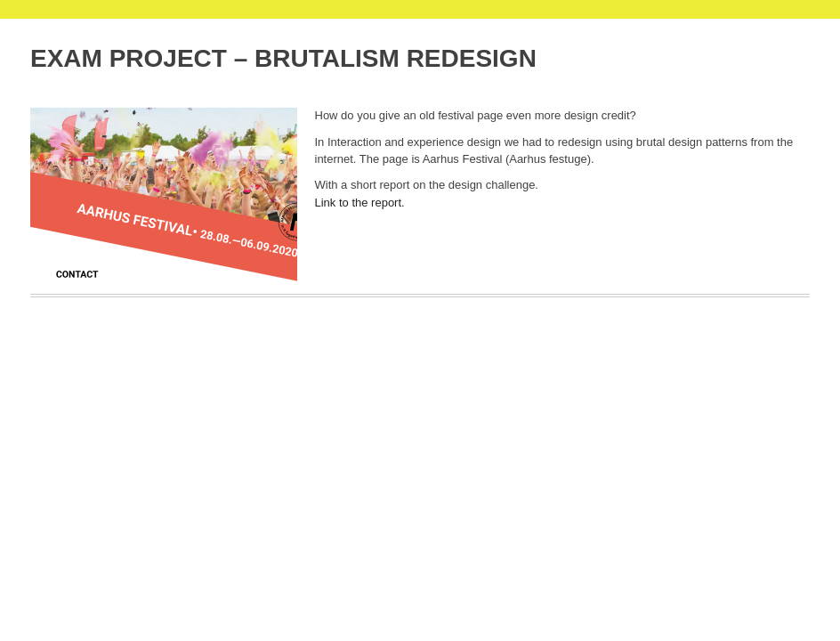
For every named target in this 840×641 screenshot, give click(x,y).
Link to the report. (360, 203)
